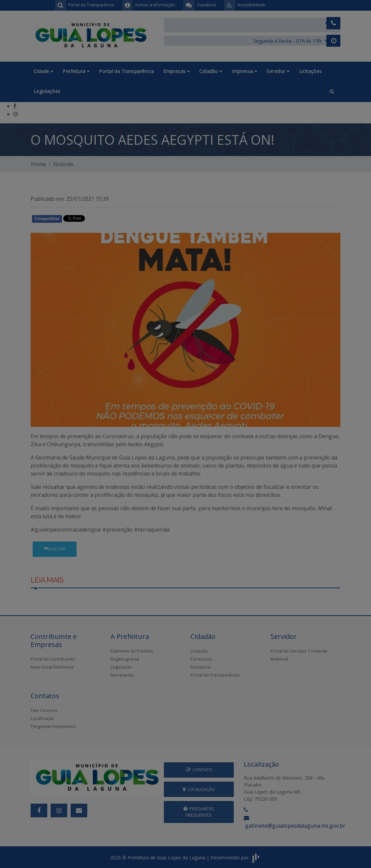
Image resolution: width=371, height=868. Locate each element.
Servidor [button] (278, 71)
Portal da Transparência (126, 71)
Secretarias (122, 675)
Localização (42, 718)
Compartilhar (47, 219)
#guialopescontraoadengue (66, 530)
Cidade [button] (43, 71)
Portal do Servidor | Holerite (299, 651)
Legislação (121, 667)
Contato (199, 770)
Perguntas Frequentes (53, 726)
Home (38, 164)
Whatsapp (107, 220)
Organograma (125, 659)
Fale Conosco (44, 710)
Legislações (47, 91)
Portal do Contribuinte (53, 659)
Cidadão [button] (211, 71)
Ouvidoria (200, 667)
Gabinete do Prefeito (132, 651)
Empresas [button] (177, 71)
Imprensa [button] (244, 71)
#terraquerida (152, 530)
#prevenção (117, 530)
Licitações (311, 71)
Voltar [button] (55, 549)
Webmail (279, 659)
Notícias (63, 164)
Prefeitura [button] (76, 71)
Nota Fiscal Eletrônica (52, 667)
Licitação (199, 651)
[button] (332, 92)
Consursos (201, 659)
